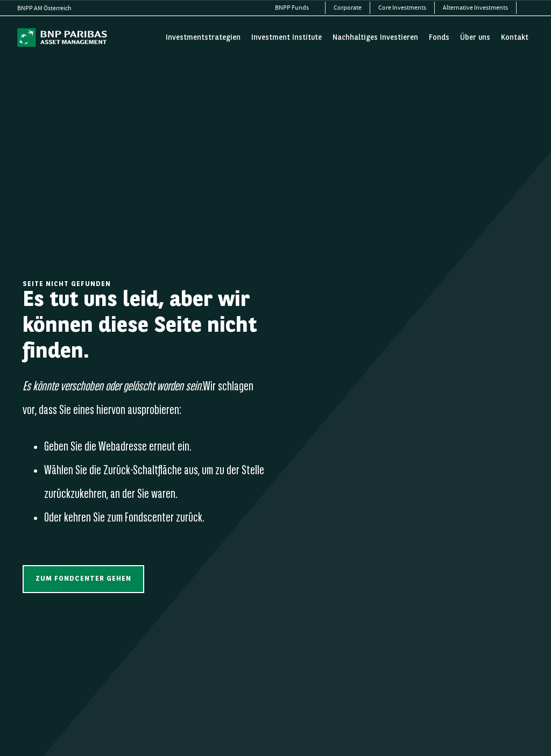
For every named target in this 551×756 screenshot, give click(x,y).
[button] (83, 579)
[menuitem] (296, 8)
